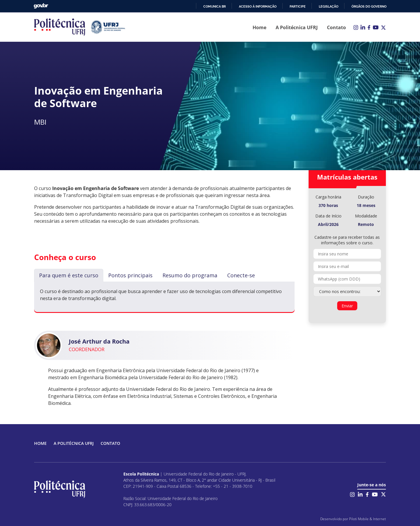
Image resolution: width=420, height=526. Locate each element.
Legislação (329, 6)
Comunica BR (215, 6)
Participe (298, 6)
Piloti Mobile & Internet (367, 519)
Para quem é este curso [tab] (69, 275)
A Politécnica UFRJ (297, 27)
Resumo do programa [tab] (190, 275)
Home (259, 27)
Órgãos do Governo (369, 6)
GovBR (41, 6)
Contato (336, 27)
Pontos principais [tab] (130, 275)
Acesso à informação (258, 6)
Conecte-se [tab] (241, 275)
